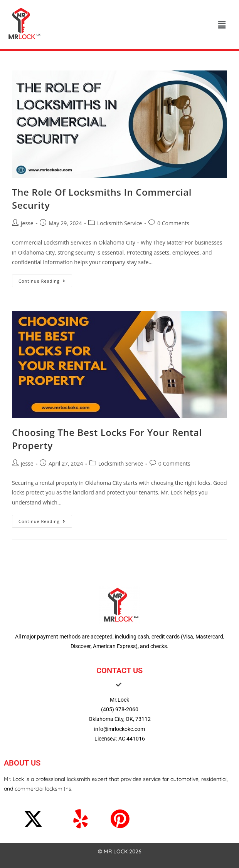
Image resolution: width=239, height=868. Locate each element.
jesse (27, 223)
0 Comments (173, 223)
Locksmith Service (120, 223)
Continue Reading (45, 279)
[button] (222, 25)
